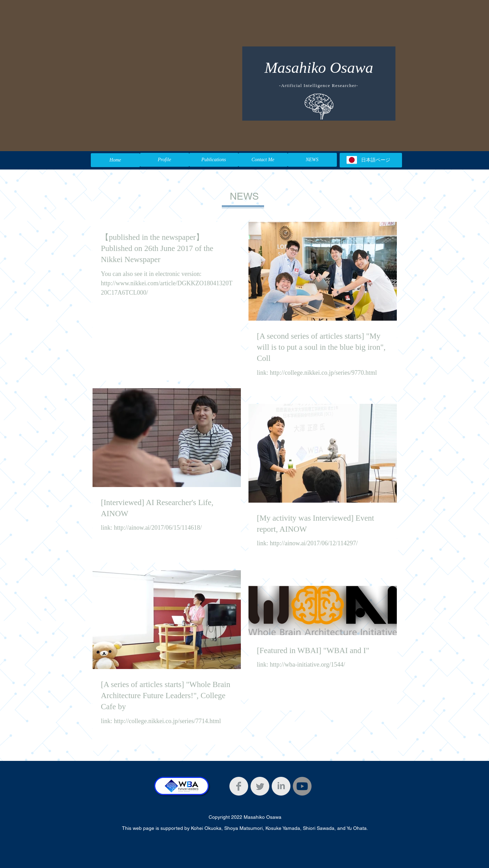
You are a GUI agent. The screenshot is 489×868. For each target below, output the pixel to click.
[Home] (115, 160)
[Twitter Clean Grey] (260, 786)
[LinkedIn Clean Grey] (281, 786)
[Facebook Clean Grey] (239, 786)
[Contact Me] (263, 160)
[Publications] (214, 160)
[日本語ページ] (371, 160)
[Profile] (165, 160)
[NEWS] (312, 160)
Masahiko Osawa (319, 68)
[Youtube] (302, 786)
